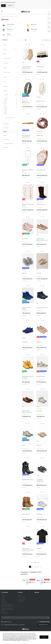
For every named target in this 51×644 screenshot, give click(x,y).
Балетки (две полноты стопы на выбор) (27, 412)
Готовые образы (22, 599)
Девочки (34, 24)
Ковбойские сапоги (28, 480)
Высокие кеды (41, 376)
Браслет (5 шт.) (40, 101)
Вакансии (4, 601)
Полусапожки (26, 514)
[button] (23, 63)
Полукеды (39, 514)
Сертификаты (5, 613)
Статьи (3, 597)
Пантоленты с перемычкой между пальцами (28, 550)
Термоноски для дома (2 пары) (27, 67)
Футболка (39, 549)
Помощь (20, 592)
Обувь (9, 34)
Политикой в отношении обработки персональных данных (21, 638)
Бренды (37, 592)
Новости (3, 595)
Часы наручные (41, 170)
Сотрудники (4, 603)
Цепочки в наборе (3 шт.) (28, 171)
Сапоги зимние (41, 204)
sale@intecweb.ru (7, 622)
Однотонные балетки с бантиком (42, 239)
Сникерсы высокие (42, 308)
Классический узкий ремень (26, 136)
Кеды (24, 445)
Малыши (10, 29)
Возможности (21, 601)
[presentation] (46, 573)
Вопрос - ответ (21, 597)
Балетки (39, 342)
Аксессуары (11, 24)
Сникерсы (25, 239)
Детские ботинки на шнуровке (28, 377)
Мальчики (34, 29)
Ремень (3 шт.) (40, 67)
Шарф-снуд (40, 135)
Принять (44, 637)
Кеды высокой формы (26, 308)
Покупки (20, 595)
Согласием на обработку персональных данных (15, 639)
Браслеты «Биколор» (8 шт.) (28, 205)
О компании (5, 592)
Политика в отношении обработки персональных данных (7, 610)
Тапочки (24, 273)
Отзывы (3, 599)
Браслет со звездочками (26, 102)
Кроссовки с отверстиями (40, 480)
